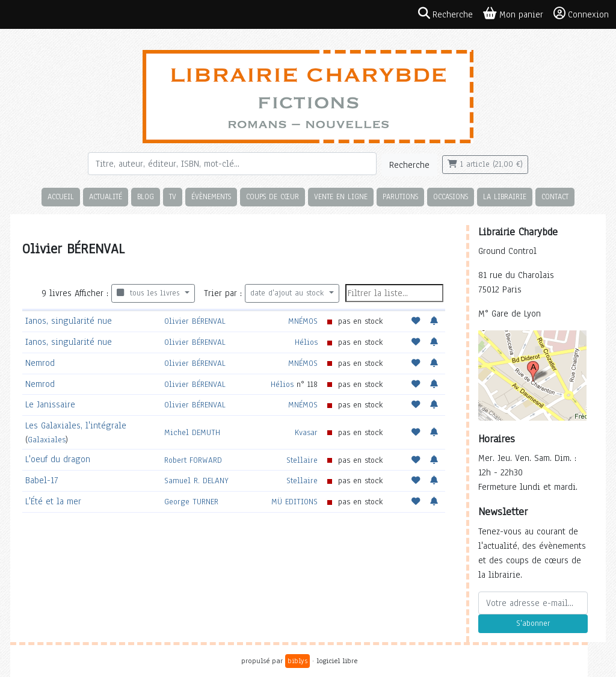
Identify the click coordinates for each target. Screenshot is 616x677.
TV (173, 196)
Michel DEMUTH (192, 432)
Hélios (306, 342)
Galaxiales (47, 440)
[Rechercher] (232, 164)
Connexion (581, 14)
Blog (146, 196)
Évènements (211, 196)
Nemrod (40, 363)
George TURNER (191, 502)
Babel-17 (42, 480)
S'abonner (533, 623)
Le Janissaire (50, 404)
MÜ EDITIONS (294, 502)
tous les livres (149, 293)
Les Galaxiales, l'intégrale (76, 425)
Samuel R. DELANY (196, 481)
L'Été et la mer (53, 501)
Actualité (106, 196)
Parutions (400, 196)
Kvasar (306, 432)
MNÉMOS (303, 321)
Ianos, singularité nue (69, 321)
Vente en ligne (341, 196)
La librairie (505, 196)
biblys (297, 661)
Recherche (409, 165)
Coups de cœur (273, 196)
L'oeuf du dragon (58, 459)
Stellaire (302, 460)
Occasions (451, 196)
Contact (555, 196)
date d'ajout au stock (288, 293)
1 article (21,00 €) (485, 164)
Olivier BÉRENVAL (195, 321)
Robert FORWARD (193, 460)
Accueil (61, 196)
